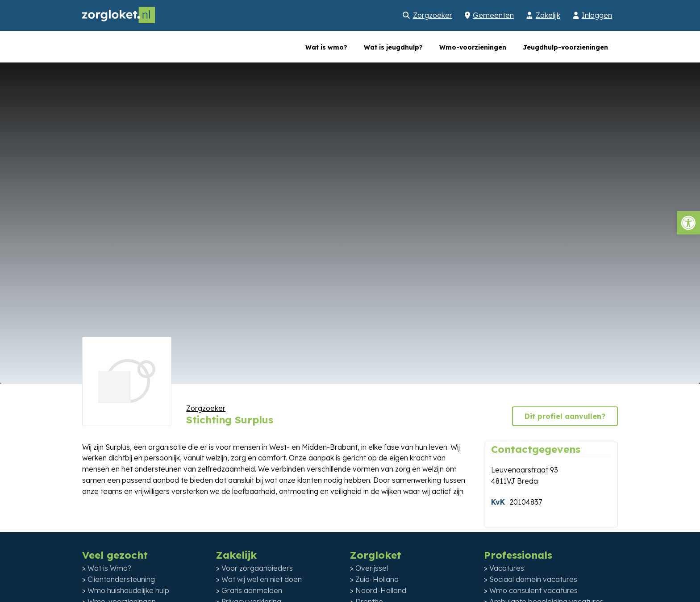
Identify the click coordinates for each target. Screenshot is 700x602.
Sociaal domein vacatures (533, 579)
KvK (498, 502)
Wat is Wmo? (109, 568)
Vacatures (507, 568)
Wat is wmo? (326, 47)
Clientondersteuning (121, 579)
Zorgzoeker (433, 15)
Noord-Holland (381, 590)
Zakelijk (548, 15)
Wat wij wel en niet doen (262, 579)
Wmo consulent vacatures (533, 590)
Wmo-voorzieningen (473, 47)
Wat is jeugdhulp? (393, 47)
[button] (688, 223)
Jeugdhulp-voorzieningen (565, 47)
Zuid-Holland (377, 579)
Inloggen (597, 15)
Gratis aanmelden (252, 590)
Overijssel (372, 568)
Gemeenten (493, 15)
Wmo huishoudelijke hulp (128, 590)
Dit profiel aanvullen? (565, 416)
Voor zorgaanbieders (257, 568)
